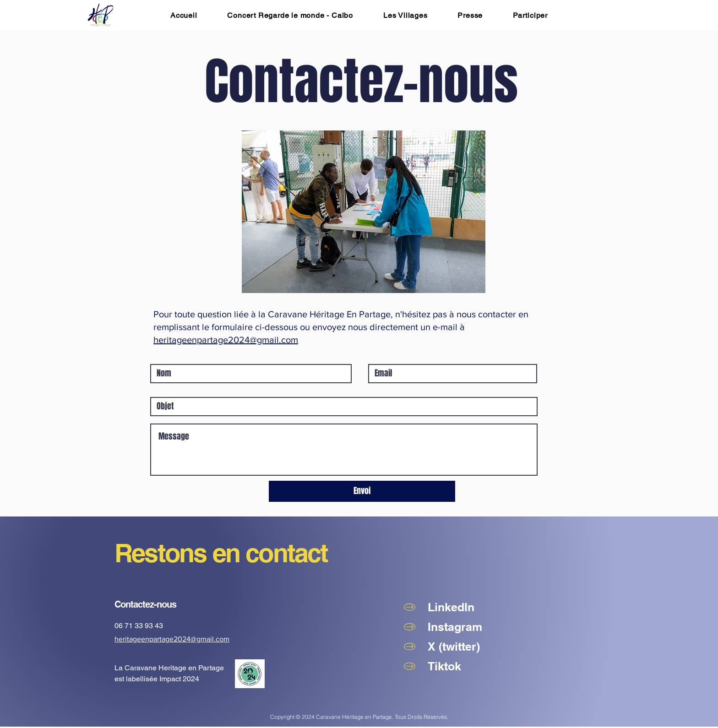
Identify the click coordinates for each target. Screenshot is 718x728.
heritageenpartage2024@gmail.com (226, 340)
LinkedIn (451, 607)
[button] (530, 15)
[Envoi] (362, 491)
